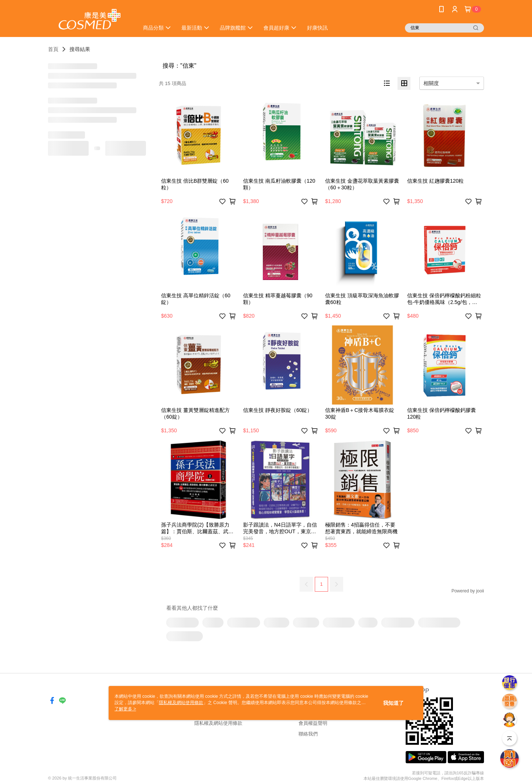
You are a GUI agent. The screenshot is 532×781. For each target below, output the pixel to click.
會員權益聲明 (313, 723)
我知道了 (393, 703)
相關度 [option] (431, 83)
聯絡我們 (308, 734)
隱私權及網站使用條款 (218, 723)
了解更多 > (125, 709)
